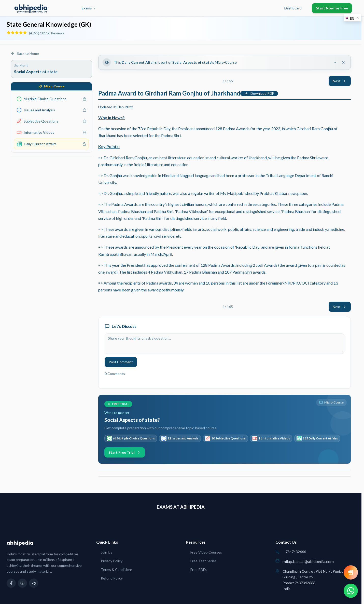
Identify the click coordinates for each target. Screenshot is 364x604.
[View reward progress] (351, 572)
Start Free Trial (125, 452)
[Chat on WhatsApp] (351, 591)
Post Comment (121, 362)
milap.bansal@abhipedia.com (308, 561)
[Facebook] (11, 583)
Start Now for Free (332, 8)
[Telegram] (34, 583)
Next (340, 81)
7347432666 (296, 552)
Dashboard (293, 8)
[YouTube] (22, 583)
